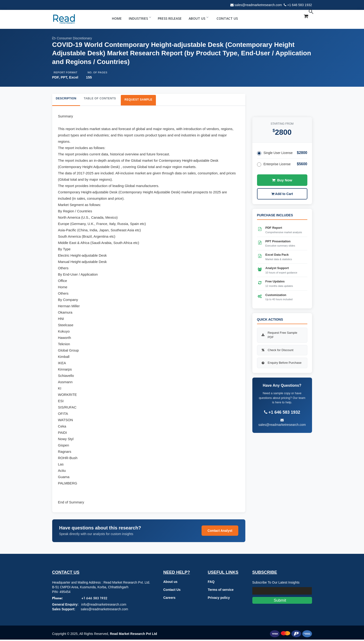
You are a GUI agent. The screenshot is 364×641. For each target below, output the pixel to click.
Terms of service (221, 591)
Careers (169, 599)
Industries (140, 18)
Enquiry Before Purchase (281, 363)
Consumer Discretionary (72, 38)
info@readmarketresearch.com (104, 606)
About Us (198, 18)
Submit (282, 602)
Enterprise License (274, 164)
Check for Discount (277, 350)
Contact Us (227, 18)
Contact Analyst (220, 532)
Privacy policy (219, 599)
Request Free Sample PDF (279, 335)
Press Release (170, 18)
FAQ (211, 583)
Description (69, 99)
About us (171, 583)
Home (117, 18)
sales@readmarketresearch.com (258, 5)
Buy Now (282, 180)
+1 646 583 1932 (300, 5)
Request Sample (154, 100)
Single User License (275, 153)
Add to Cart (282, 194)
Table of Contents (109, 99)
